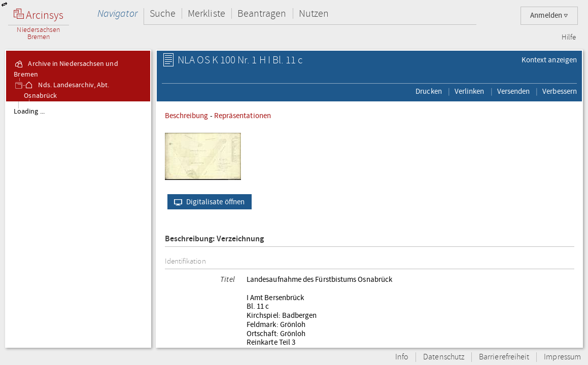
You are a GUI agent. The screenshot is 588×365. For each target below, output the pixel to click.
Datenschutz (444, 357)
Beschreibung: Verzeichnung (215, 239)
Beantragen (262, 13)
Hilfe (569, 38)
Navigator (117, 13)
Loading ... (29, 112)
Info (402, 357)
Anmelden (549, 15)
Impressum (562, 357)
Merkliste (206, 13)
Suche (163, 13)
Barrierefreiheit (504, 357)
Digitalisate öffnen (207, 202)
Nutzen (314, 13)
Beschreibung (187, 116)
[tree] (78, 224)
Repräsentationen (243, 116)
